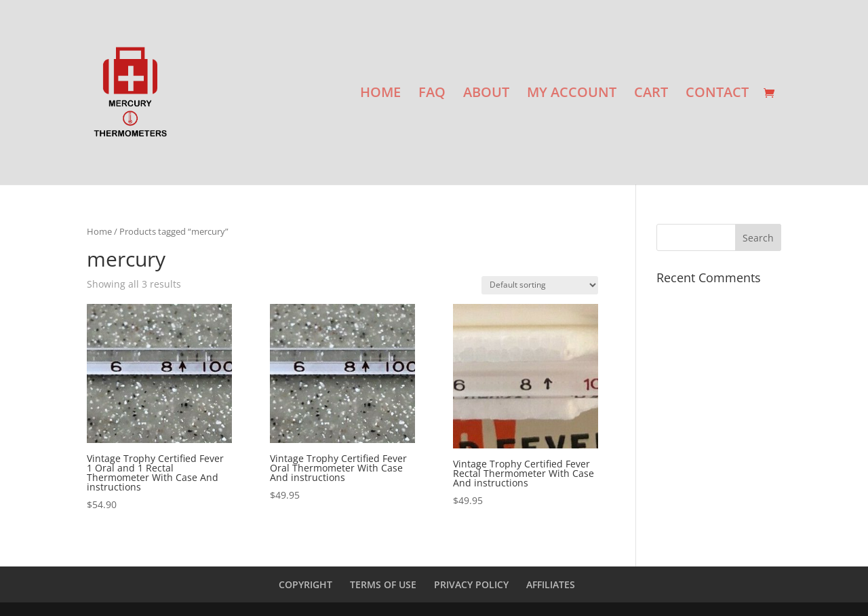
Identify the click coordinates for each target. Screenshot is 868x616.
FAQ (432, 94)
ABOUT (486, 94)
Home (99, 231)
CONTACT (717, 94)
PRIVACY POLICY (471, 584)
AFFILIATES (551, 584)
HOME (380, 94)
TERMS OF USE (383, 584)
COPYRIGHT (305, 584)
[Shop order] (540, 285)
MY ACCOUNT (572, 94)
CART (651, 94)
